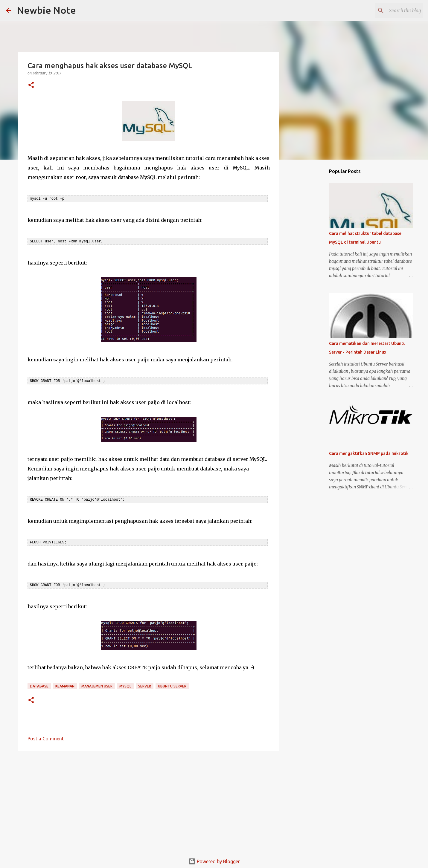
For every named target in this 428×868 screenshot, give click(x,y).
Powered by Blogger (214, 860)
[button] (31, 85)
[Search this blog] (392, 10)
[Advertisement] (149, 800)
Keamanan (65, 684)
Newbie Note (46, 10)
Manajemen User (97, 684)
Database (39, 684)
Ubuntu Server (172, 684)
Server (145, 684)
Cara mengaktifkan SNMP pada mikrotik (369, 453)
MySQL (125, 684)
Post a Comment (46, 737)
